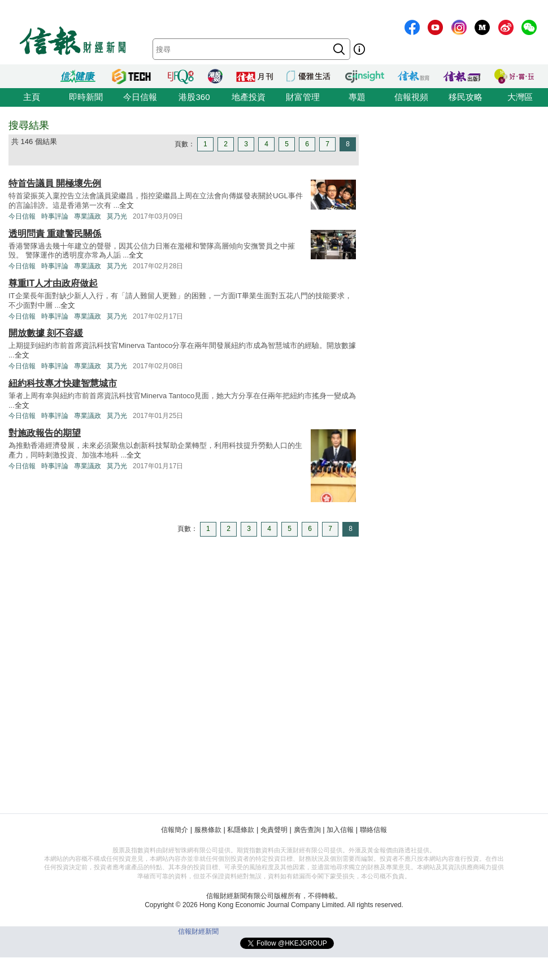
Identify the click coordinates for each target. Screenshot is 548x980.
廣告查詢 (307, 830)
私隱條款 (241, 830)
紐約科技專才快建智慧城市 (63, 383)
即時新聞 (86, 97)
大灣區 (520, 97)
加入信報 (340, 830)
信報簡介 (175, 830)
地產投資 (249, 97)
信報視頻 (411, 97)
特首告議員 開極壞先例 (55, 183)
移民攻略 (466, 97)
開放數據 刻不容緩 (46, 333)
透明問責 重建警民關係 (55, 234)
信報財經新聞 (198, 931)
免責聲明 (274, 830)
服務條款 (208, 830)
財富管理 (303, 97)
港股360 (194, 97)
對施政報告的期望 (45, 433)
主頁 (32, 97)
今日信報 (140, 97)
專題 (357, 97)
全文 (127, 205)
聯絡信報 (373, 830)
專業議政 (88, 216)
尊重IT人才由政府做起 (53, 283)
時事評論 (55, 216)
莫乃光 (117, 216)
